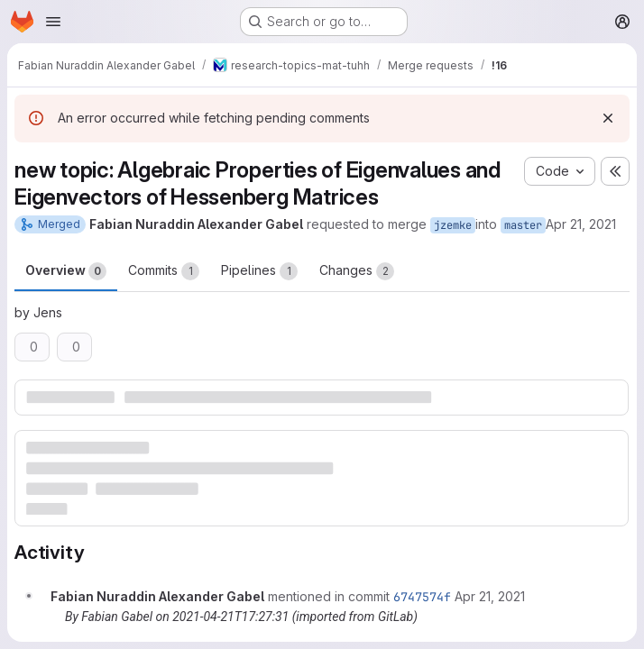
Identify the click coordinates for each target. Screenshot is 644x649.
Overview (66, 271)
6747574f (422, 597)
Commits (164, 271)
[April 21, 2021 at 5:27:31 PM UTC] (490, 596)
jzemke (453, 225)
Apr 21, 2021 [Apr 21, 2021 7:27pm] (581, 224)
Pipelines (259, 271)
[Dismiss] (608, 118)
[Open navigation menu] (53, 22)
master (523, 225)
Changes (357, 271)
